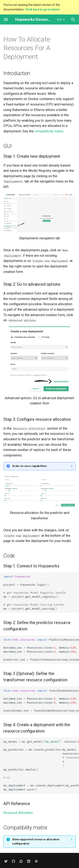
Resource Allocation (18, 813)
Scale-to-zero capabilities (29, 466)
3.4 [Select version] (59, 20)
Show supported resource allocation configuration (36, 841)
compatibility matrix (49, 131)
